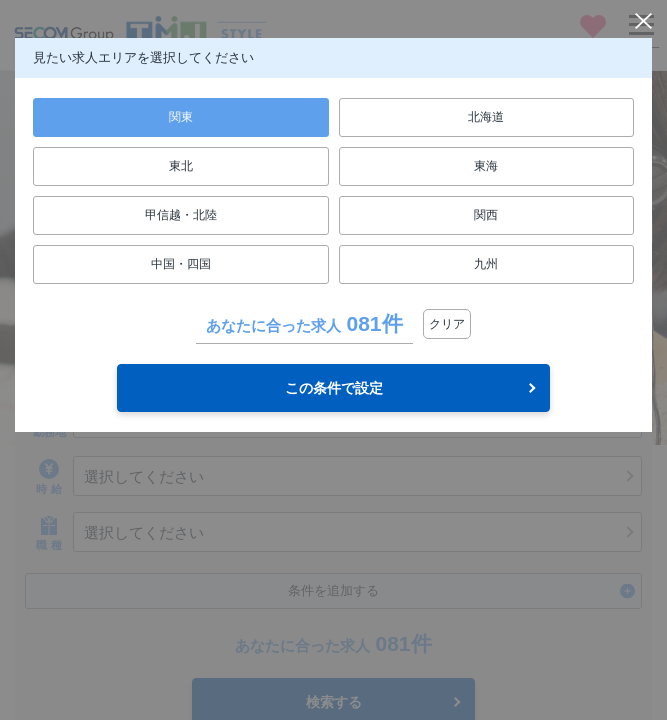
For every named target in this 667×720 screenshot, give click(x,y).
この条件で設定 (334, 388)
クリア (447, 324)
